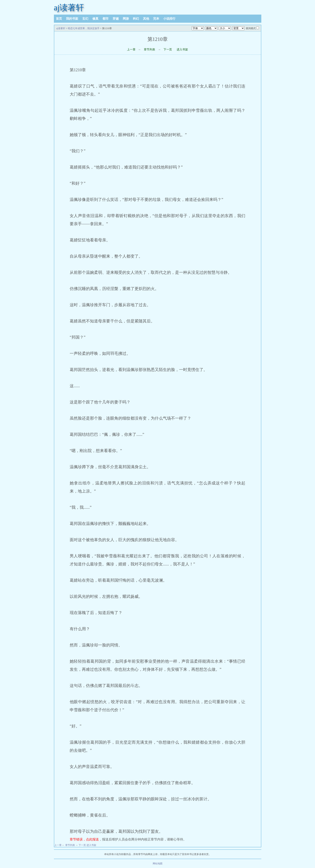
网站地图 (158, 864)
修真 (95, 19)
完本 (156, 19)
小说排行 (169, 19)
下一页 (168, 50)
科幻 (136, 19)
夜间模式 (251, 28)
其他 (146, 19)
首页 (59, 19)
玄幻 (85, 19)
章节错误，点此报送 (84, 839)
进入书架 (182, 50)
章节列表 (149, 50)
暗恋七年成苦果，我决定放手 (84, 28)
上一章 (131, 50)
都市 (106, 19)
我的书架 (72, 19)
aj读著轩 (69, 8)
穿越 (116, 19)
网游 (126, 19)
